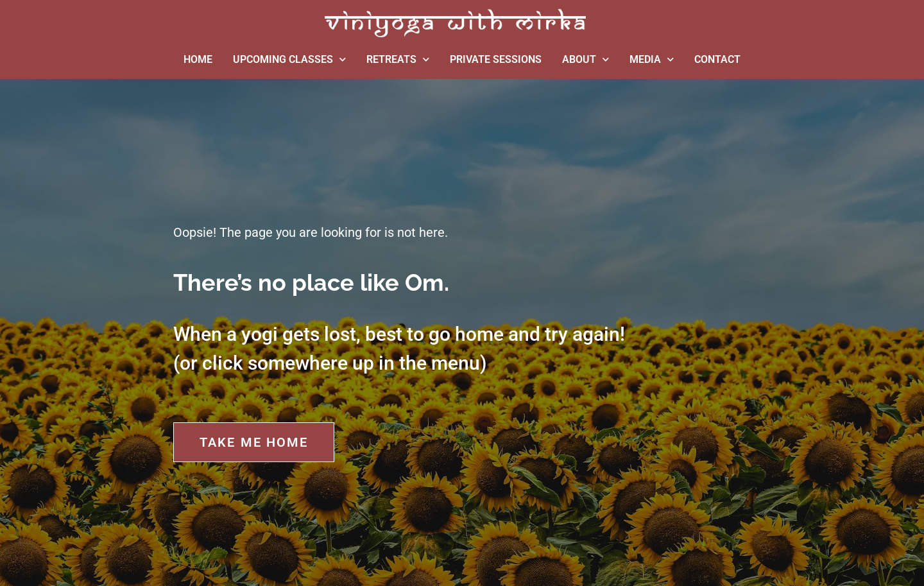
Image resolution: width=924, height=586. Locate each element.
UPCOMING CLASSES (289, 59)
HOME (198, 59)
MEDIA (652, 59)
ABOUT (586, 59)
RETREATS (398, 59)
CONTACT (717, 59)
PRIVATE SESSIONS (496, 59)
